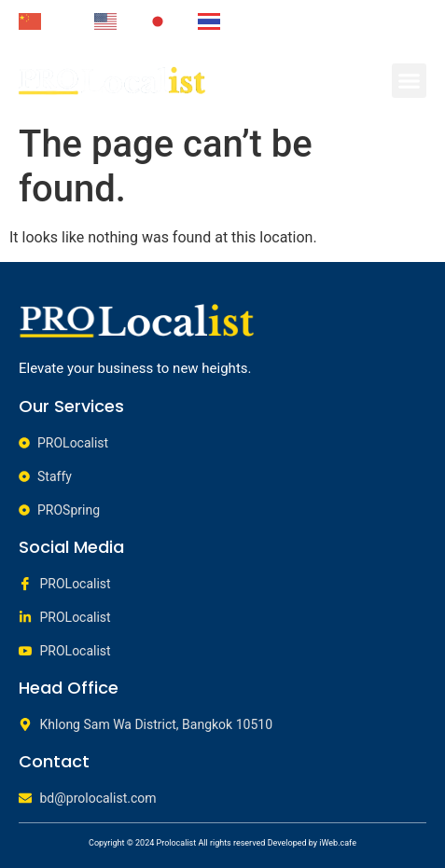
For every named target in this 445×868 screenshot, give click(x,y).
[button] (410, 81)
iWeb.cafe (338, 843)
